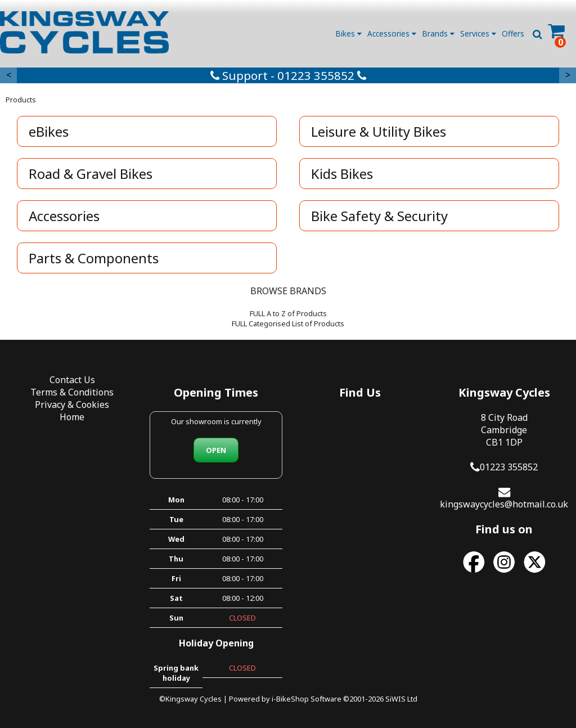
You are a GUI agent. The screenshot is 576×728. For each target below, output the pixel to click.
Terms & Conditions (72, 392)
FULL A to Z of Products (288, 313)
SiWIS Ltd (401, 699)
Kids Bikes (342, 174)
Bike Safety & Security (379, 216)
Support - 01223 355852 (288, 75)
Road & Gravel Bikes (91, 174)
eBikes (49, 131)
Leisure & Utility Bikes (379, 131)
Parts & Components (94, 258)
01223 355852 (509, 467)
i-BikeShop (290, 699)
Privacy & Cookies (72, 405)
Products (21, 100)
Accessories (392, 33)
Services (478, 33)
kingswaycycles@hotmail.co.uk (504, 504)
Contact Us (72, 380)
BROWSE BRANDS (288, 291)
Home (72, 417)
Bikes (348, 33)
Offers (513, 33)
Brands (438, 33)
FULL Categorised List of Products (288, 323)
